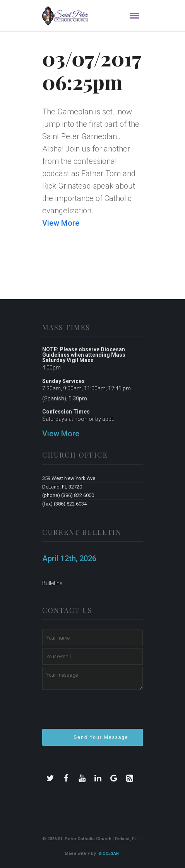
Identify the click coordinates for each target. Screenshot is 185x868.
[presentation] (101, 713)
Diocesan (109, 854)
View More (61, 223)
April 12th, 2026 (69, 558)
